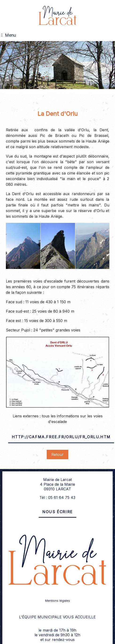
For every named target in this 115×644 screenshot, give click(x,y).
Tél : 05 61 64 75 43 (57, 497)
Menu (10, 35)
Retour (57, 454)
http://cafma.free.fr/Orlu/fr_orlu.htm (61, 437)
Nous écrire (57, 512)
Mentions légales (57, 601)
